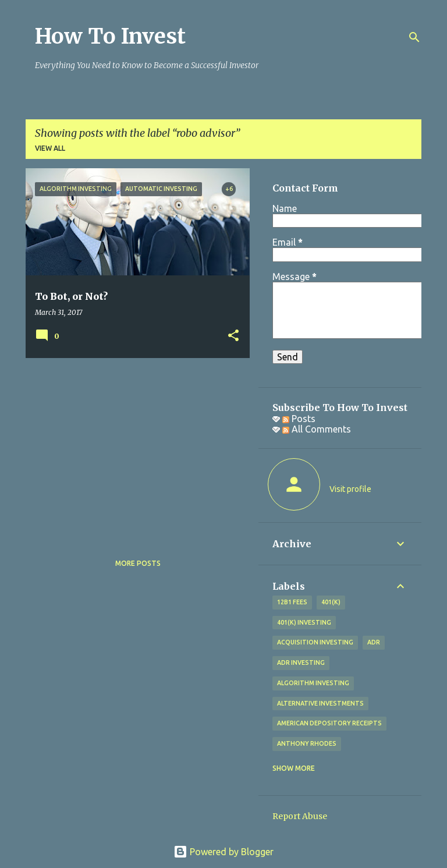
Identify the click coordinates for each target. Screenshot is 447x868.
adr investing (301, 662)
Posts (299, 419)
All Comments (317, 429)
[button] (233, 336)
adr (374, 642)
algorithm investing (313, 683)
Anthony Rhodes (307, 743)
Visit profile (350, 489)
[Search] (414, 37)
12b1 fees (292, 602)
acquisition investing (315, 642)
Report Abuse (300, 816)
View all (50, 148)
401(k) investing (304, 622)
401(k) (331, 602)
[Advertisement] (133, 448)
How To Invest (110, 36)
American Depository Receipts (329, 723)
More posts (138, 563)
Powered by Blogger (223, 852)
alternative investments (320, 703)
